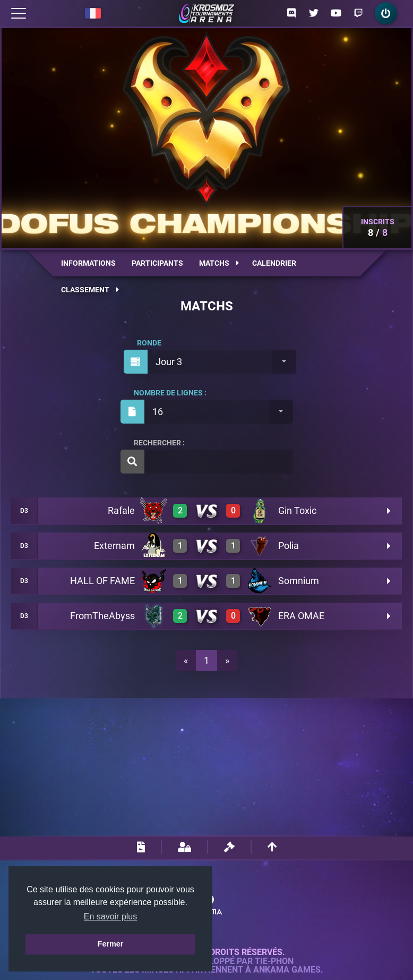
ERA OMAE (301, 616)
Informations (88, 263)
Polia (289, 546)
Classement (90, 290)
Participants (157, 263)
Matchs (219, 263)
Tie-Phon (274, 961)
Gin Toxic (297, 510)
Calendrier (274, 263)
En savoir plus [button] (111, 916)
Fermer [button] (111, 944)
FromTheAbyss (102, 616)
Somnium (299, 581)
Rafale (121, 510)
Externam (114, 546)
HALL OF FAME (102, 581)
